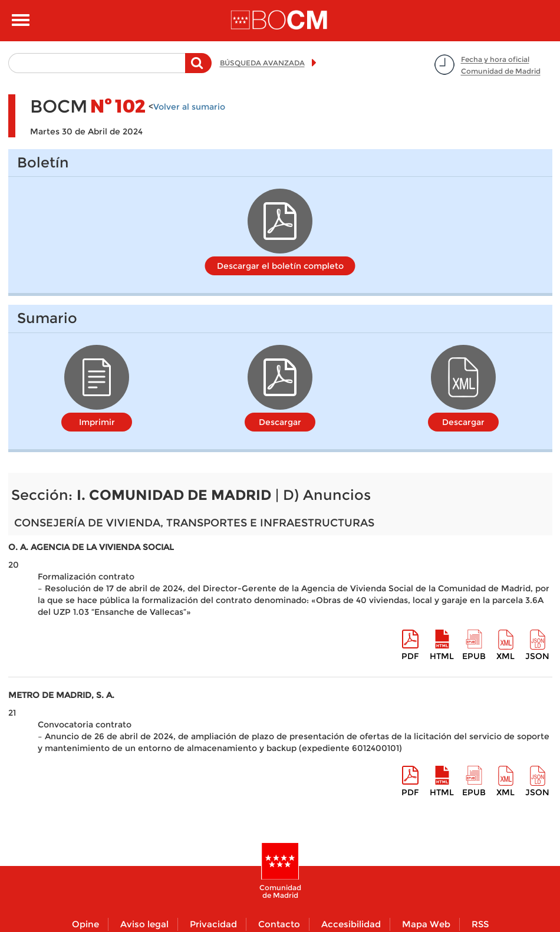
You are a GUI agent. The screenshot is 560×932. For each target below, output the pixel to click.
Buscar (198, 69)
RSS (480, 924)
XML (505, 656)
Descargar (280, 422)
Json (537, 656)
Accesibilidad (351, 924)
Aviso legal (144, 924)
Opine (85, 924)
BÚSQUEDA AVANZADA (262, 63)
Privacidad (213, 924)
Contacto (279, 924)
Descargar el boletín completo (280, 266)
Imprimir (97, 422)
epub (474, 656)
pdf (410, 656)
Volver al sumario (189, 107)
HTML (442, 656)
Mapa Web (426, 924)
